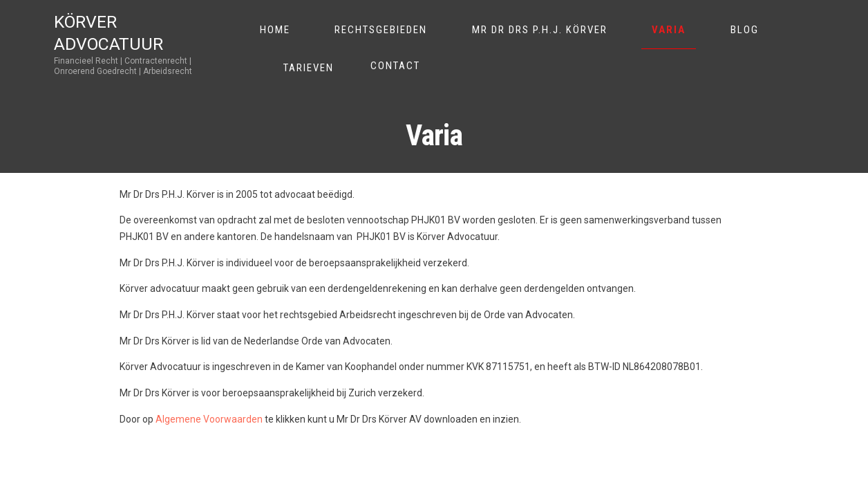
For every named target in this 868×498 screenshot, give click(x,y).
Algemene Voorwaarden (209, 419)
